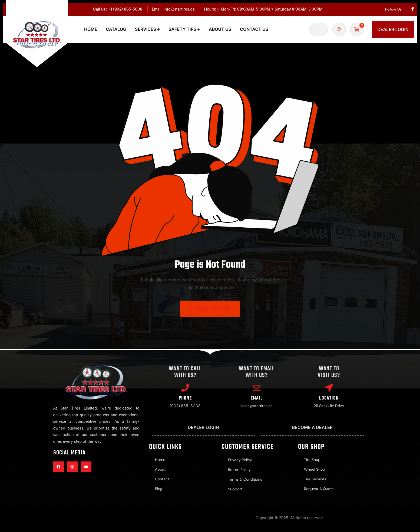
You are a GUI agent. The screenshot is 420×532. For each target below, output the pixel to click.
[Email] (257, 388)
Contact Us (254, 29)
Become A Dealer (312, 428)
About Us (220, 29)
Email (257, 399)
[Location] (329, 388)
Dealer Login (393, 29)
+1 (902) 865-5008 (125, 9)
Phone (185, 399)
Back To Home (210, 309)
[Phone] (185, 388)
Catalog (116, 29)
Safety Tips (182, 29)
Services (145, 29)
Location (329, 399)
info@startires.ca (179, 9)
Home (91, 29)
